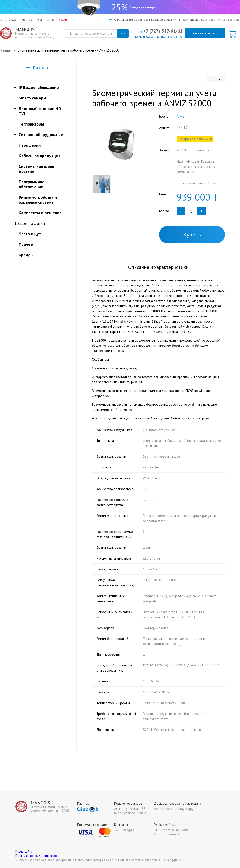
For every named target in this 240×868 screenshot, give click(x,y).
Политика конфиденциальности (38, 856)
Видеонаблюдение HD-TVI (41, 111)
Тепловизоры (31, 124)
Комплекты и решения (40, 213)
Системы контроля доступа (36, 169)
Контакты (234, 20)
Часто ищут (30, 234)
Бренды (26, 255)
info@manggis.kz (187, 20)
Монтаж (27, 20)
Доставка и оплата (215, 20)
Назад (216, 79)
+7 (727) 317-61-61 (163, 31)
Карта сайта (24, 851)
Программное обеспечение (32, 184)
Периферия (30, 145)
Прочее (26, 244)
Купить (192, 234)
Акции (63, 20)
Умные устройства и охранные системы (38, 200)
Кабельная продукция (40, 156)
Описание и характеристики (158, 267)
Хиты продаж (9, 20)
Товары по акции (30, 223)
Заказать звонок (205, 33)
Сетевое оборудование (41, 135)
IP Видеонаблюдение (39, 87)
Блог (39, 20)
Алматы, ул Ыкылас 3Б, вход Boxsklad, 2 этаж (141, 20)
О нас (51, 20)
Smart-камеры (32, 98)
